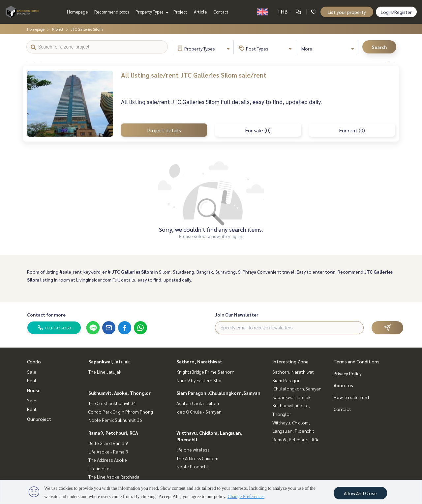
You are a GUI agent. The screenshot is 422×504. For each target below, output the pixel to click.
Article (200, 12)
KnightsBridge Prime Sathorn (205, 372)
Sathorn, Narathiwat (199, 361)
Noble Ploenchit (193, 466)
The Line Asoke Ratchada (114, 477)
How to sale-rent (352, 397)
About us (343, 385)
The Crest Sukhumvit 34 (112, 403)
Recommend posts (112, 12)
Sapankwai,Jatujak (109, 361)
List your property (347, 12)
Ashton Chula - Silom (198, 403)
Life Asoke (99, 468)
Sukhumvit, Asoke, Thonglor (120, 393)
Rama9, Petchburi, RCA (113, 433)
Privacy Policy (348, 373)
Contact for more (46, 315)
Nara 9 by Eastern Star (199, 380)
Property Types (151, 12)
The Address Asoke (108, 460)
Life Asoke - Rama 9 (108, 452)
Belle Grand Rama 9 (108, 443)
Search (379, 47)
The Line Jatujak (105, 372)
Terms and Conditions (357, 361)
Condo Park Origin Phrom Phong (121, 412)
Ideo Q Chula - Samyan (199, 412)
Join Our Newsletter (237, 315)
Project (180, 12)
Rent (32, 380)
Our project (39, 419)
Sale (32, 372)
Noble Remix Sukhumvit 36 (115, 420)
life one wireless (193, 450)
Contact (221, 12)
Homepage (77, 12)
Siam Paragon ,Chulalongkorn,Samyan (218, 393)
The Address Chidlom (197, 458)
